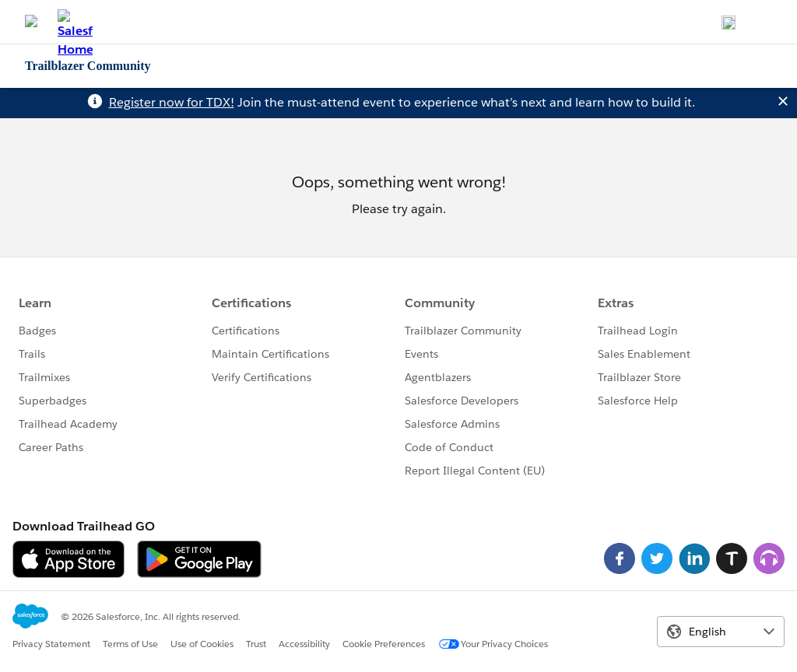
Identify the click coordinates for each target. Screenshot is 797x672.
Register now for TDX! (172, 102)
